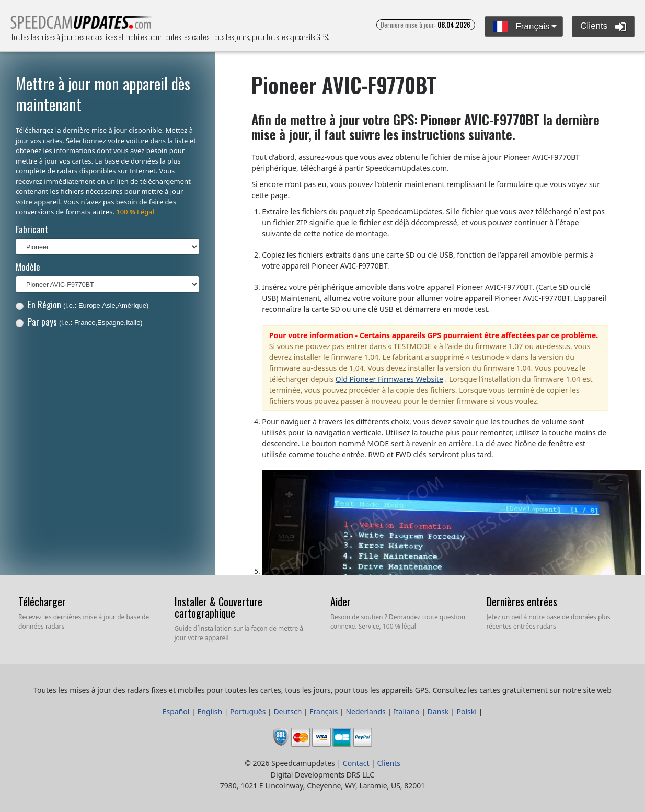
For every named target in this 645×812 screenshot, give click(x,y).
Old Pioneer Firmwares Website (389, 379)
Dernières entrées (522, 601)
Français (521, 27)
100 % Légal (135, 212)
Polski (467, 711)
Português (248, 711)
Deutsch (287, 711)
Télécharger (42, 601)
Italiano (407, 711)
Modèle (28, 267)
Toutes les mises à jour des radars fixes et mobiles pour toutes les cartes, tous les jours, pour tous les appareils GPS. (82, 25)
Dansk (438, 711)
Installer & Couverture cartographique (218, 607)
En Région (82, 304)
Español (176, 711)
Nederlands (365, 711)
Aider (341, 601)
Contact (356, 763)
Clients (603, 27)
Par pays (79, 322)
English (210, 711)
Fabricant (32, 229)
